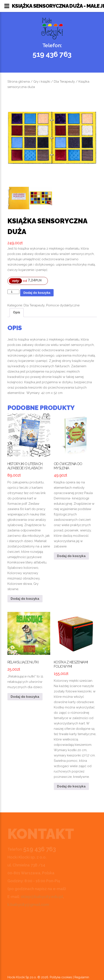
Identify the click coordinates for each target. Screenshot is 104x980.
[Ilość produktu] (13, 292)
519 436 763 (52, 54)
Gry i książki (42, 82)
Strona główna (19, 82)
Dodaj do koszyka (37, 293)
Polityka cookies (61, 977)
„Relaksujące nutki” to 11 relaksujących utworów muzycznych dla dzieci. (29, 651)
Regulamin (82, 977)
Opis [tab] (17, 312)
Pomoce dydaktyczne (63, 305)
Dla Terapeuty (64, 82)
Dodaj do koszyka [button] (25, 599)
